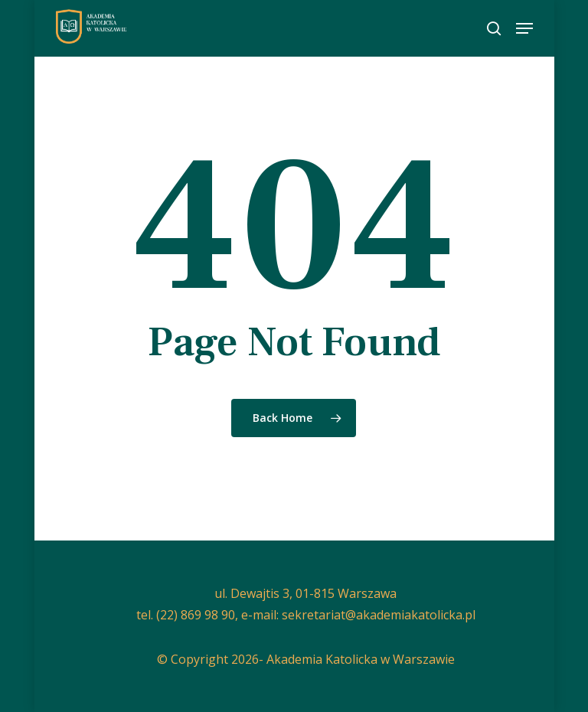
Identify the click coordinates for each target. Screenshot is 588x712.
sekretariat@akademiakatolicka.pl (379, 615)
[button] (524, 28)
